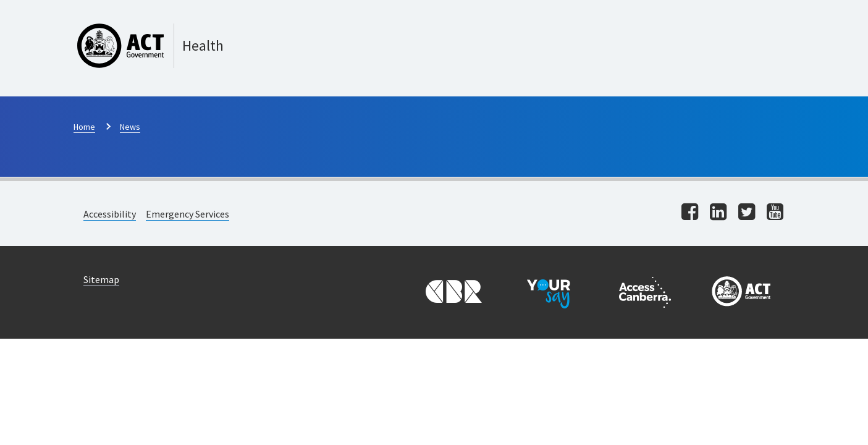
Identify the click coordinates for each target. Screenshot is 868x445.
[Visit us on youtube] (775, 213)
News (130, 127)
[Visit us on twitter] (747, 213)
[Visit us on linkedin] (718, 213)
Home (84, 127)
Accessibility (110, 214)
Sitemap (101, 279)
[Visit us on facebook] (690, 213)
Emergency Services (188, 214)
